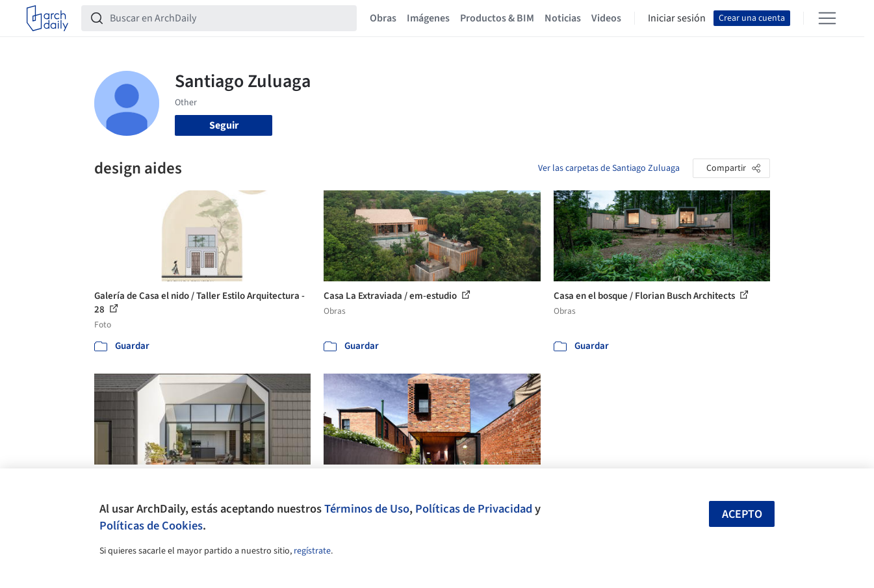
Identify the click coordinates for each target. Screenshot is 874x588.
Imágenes (428, 18)
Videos (606, 18)
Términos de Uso (367, 509)
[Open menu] (827, 18)
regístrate (312, 551)
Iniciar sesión (677, 18)
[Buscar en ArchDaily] (229, 18)
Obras (383, 18)
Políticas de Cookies (151, 526)
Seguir (224, 125)
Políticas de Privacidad (474, 509)
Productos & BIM (497, 18)
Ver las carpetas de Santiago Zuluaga (609, 168)
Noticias (563, 18)
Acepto (742, 514)
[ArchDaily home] (47, 18)
